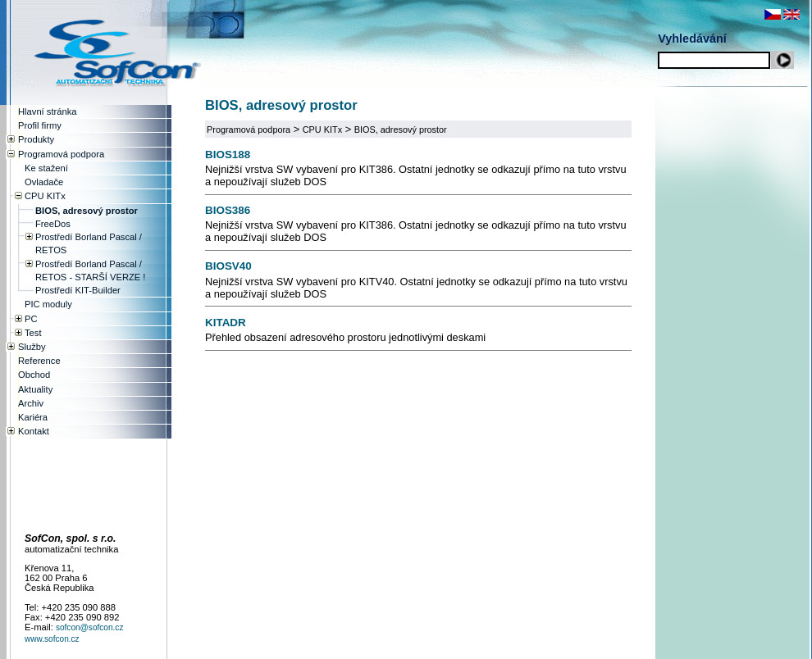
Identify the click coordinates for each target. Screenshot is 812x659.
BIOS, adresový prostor (401, 130)
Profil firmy (40, 125)
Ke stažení (46, 168)
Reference (39, 361)
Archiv (31, 403)
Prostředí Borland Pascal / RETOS (89, 243)
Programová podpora (249, 130)
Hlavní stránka (48, 111)
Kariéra (33, 417)
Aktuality (35, 389)
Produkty (36, 139)
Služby (32, 347)
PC (31, 319)
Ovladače (44, 182)
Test (33, 333)
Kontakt (34, 431)
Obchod (34, 375)
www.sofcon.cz (52, 639)
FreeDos (53, 224)
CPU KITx (322, 130)
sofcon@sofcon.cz (90, 627)
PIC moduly (48, 304)
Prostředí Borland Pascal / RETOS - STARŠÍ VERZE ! (90, 270)
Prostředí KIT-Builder (78, 290)
